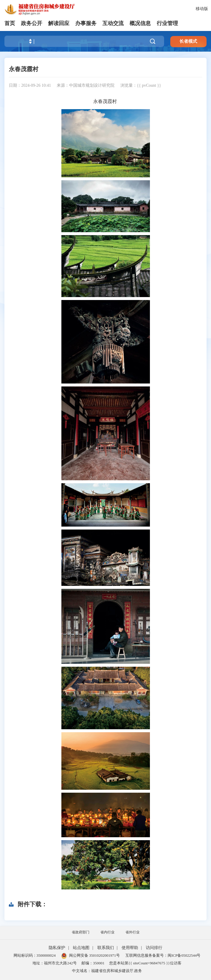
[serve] (41, 9)
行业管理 (167, 23)
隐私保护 (57, 948)
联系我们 (106, 948)
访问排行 (154, 948)
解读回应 (59, 23)
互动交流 (113, 23)
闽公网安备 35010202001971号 (91, 955)
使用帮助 (130, 948)
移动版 (202, 9)
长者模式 (188, 41)
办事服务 (86, 23)
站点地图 (81, 948)
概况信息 (140, 23)
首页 (10, 23)
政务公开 (32, 23)
